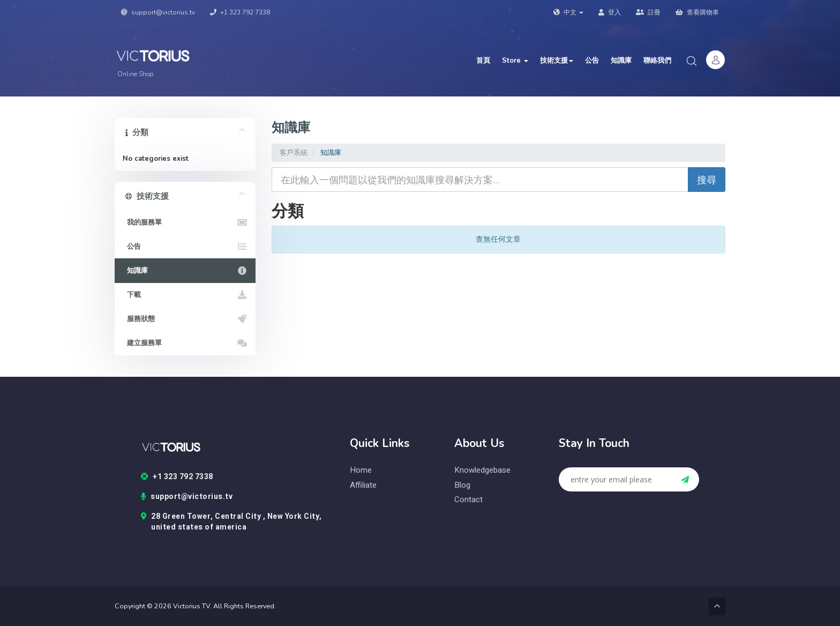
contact (468, 500)
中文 (568, 12)
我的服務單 (185, 222)
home (361, 470)
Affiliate (363, 485)
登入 (610, 12)
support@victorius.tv (158, 12)
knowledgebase (482, 470)
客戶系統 (294, 152)
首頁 (483, 61)
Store (515, 61)
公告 (592, 61)
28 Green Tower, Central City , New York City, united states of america (231, 522)
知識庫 (621, 61)
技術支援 (557, 61)
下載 (185, 295)
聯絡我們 (657, 61)
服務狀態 (185, 319)
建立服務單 (185, 343)
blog (462, 485)
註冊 (648, 12)
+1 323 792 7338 (240, 12)
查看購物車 (697, 12)
